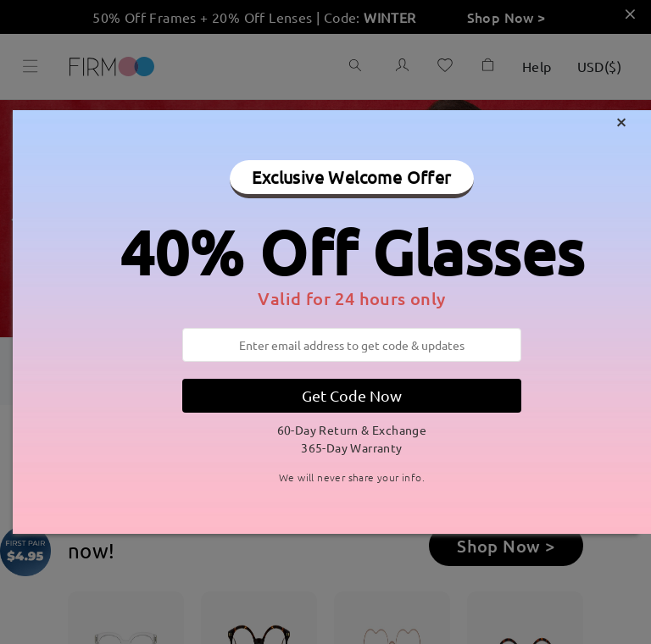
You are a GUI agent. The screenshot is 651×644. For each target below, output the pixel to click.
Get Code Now (352, 395)
